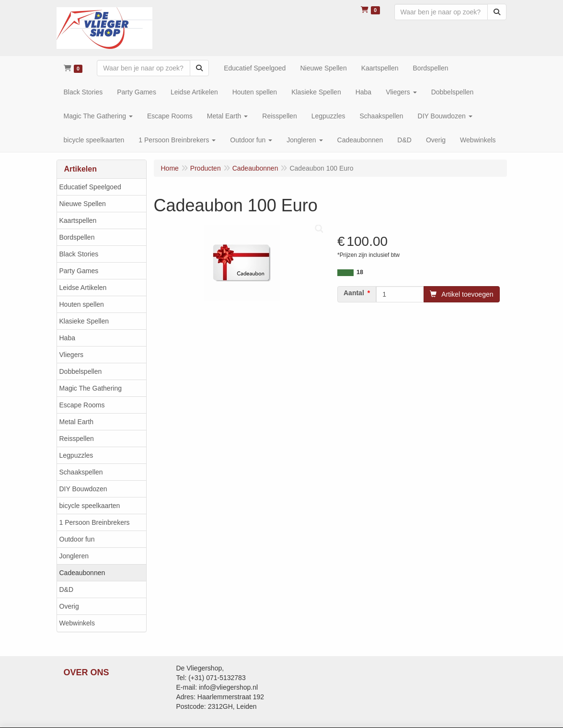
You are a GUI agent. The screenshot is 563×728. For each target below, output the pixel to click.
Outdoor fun (77, 539)
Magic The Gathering (91, 388)
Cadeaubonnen (82, 573)
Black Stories (79, 254)
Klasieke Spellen (84, 321)
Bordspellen (77, 237)
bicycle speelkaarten (90, 506)
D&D (67, 589)
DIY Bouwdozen (83, 489)
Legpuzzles (76, 455)
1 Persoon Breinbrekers (95, 522)
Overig (69, 606)
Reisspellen (77, 439)
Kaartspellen (78, 220)
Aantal (354, 293)
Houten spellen (82, 304)
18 (360, 272)
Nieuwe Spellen (83, 204)
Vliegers (72, 355)
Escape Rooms (82, 405)
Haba (67, 338)
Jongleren (74, 556)
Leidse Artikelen (83, 288)
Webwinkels (77, 623)
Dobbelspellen (81, 371)
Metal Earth (77, 422)
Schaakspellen (81, 472)
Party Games (79, 271)
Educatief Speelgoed (90, 187)
